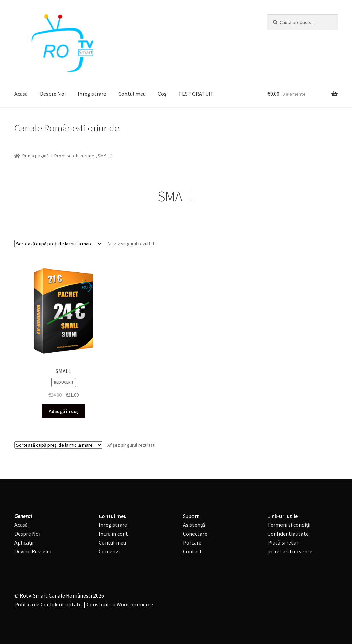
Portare (192, 542)
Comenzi (109, 551)
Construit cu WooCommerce (120, 604)
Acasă (21, 525)
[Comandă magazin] (58, 244)
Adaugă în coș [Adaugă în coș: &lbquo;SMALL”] (64, 411)
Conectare (195, 534)
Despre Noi (53, 94)
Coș (162, 94)
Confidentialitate (288, 534)
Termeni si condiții (289, 525)
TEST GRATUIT (196, 94)
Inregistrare (92, 94)
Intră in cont (113, 534)
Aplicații (24, 542)
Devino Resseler (33, 551)
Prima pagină (36, 156)
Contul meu (132, 94)
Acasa (21, 94)
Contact (192, 551)
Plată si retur (283, 542)
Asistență (194, 525)
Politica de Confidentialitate (48, 604)
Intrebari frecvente (290, 551)
